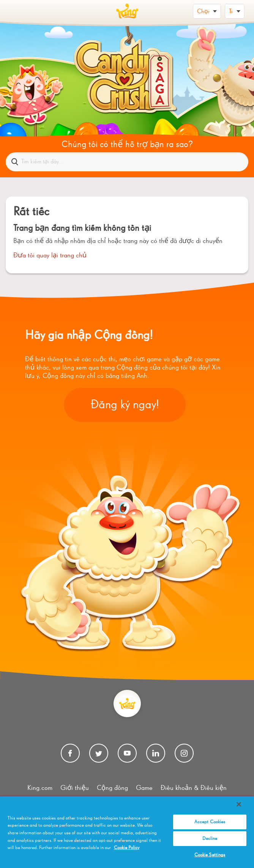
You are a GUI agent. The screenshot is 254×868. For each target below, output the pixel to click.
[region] (127, 832)
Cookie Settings (210, 855)
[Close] (239, 804)
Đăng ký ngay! (125, 405)
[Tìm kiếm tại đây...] (127, 162)
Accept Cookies (210, 822)
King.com (40, 788)
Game (144, 788)
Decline (210, 839)
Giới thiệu (75, 788)
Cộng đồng (112, 788)
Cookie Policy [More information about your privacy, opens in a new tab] (127, 848)
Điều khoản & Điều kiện (194, 788)
